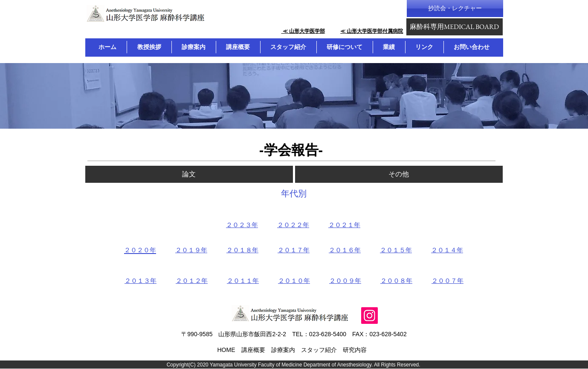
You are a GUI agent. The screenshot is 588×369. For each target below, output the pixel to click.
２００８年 (396, 281)
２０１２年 (192, 281)
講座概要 (253, 350)
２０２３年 (242, 225)
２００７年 (448, 281)
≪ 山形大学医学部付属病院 (372, 31)
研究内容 (355, 350)
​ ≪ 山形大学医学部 (303, 31)
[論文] (189, 174)
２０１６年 (345, 250)
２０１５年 (396, 250)
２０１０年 (294, 281)
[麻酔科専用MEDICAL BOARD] (455, 27)
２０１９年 (191, 250)
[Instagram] (369, 316)
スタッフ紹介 (319, 350)
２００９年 (345, 281)
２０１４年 (447, 250)
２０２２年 (293, 225)
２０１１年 (243, 281)
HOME (226, 350)
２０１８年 (242, 250)
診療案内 (283, 350)
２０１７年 (294, 250)
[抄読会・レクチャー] (455, 9)
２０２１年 (344, 225)
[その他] (399, 174)
